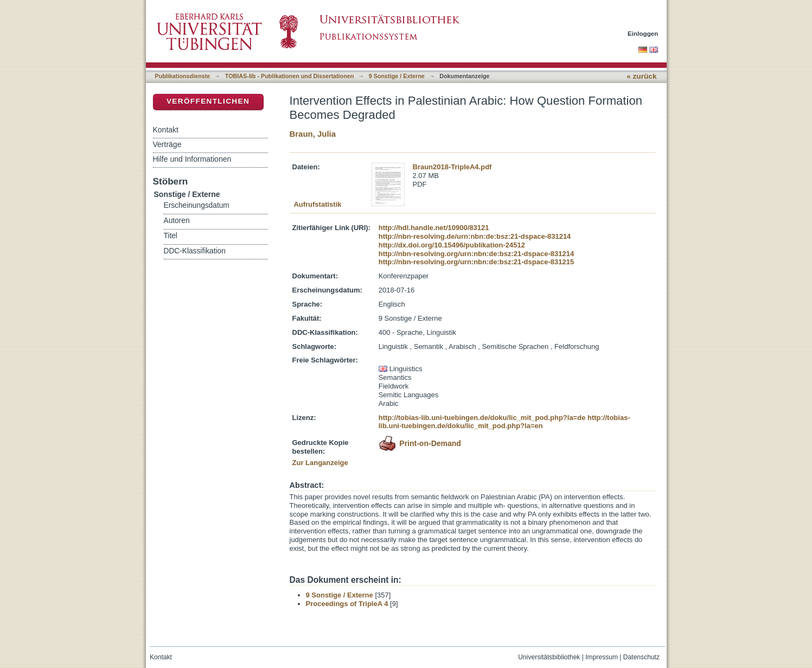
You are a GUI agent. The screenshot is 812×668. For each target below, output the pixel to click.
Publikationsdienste (183, 76)
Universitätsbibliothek (549, 657)
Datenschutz (641, 657)
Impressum (602, 657)
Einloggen (643, 33)
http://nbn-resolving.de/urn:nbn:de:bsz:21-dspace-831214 (475, 236)
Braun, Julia (313, 134)
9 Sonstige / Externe (397, 76)
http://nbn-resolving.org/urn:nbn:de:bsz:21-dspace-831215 (476, 262)
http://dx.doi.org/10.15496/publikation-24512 (452, 245)
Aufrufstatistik (317, 204)
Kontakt (166, 130)
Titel (171, 236)
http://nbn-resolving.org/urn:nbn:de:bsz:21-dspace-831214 (476, 254)
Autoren (177, 221)
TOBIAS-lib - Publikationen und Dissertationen (290, 76)
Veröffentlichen (208, 101)
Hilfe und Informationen (192, 159)
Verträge (167, 144)
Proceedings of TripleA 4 (347, 604)
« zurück (641, 76)
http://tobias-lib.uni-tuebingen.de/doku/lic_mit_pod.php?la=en (504, 422)
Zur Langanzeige (320, 463)
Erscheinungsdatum (197, 205)
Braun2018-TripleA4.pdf (452, 167)
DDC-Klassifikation (195, 251)
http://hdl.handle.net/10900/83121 (434, 228)
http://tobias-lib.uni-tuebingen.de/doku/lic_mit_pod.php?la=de (482, 418)
